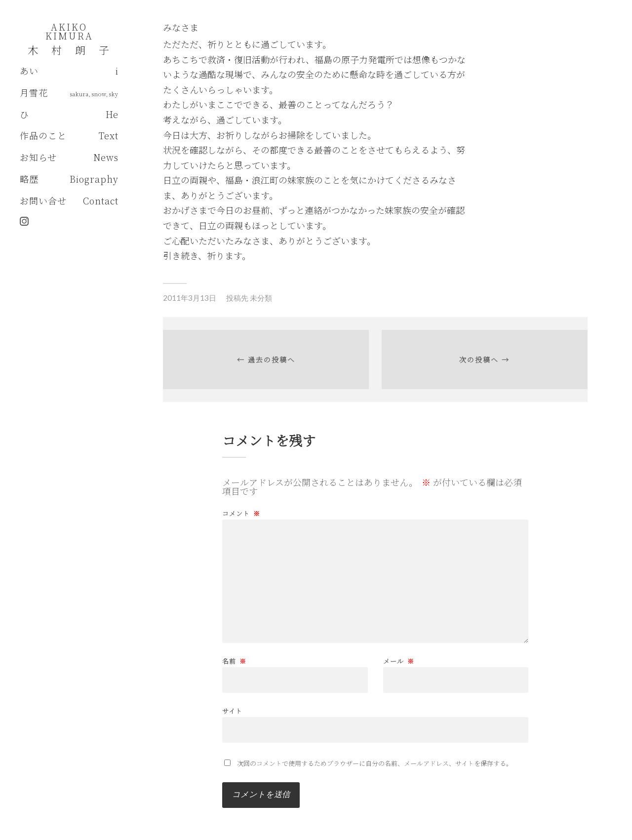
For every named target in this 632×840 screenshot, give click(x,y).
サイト (232, 710)
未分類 (261, 298)
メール (399, 661)
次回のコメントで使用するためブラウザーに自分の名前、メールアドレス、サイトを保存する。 (375, 763)
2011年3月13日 (190, 298)
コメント (241, 513)
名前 (234, 661)
